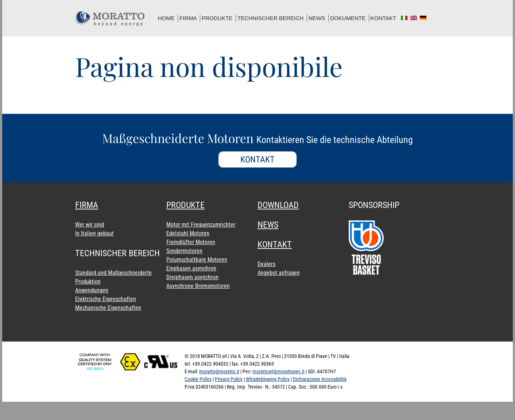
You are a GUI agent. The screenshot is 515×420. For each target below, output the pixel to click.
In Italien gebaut (94, 233)
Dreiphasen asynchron (192, 277)
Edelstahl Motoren (188, 233)
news (317, 18)
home (166, 18)
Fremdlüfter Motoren (191, 242)
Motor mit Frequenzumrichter (201, 225)
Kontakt (384, 18)
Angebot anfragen (279, 273)
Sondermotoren (184, 251)
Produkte (217, 18)
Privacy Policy (229, 379)
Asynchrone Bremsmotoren (198, 286)
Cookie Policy (198, 379)
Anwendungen (92, 290)
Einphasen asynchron (191, 268)
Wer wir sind (90, 225)
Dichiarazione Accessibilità (320, 379)
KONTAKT (257, 159)
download (278, 205)
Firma (188, 18)
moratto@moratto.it (219, 371)
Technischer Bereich (270, 18)
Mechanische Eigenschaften (108, 308)
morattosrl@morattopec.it (278, 371)
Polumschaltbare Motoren (197, 260)
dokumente (348, 18)
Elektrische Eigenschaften (106, 299)
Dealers (266, 264)
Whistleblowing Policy (268, 379)
